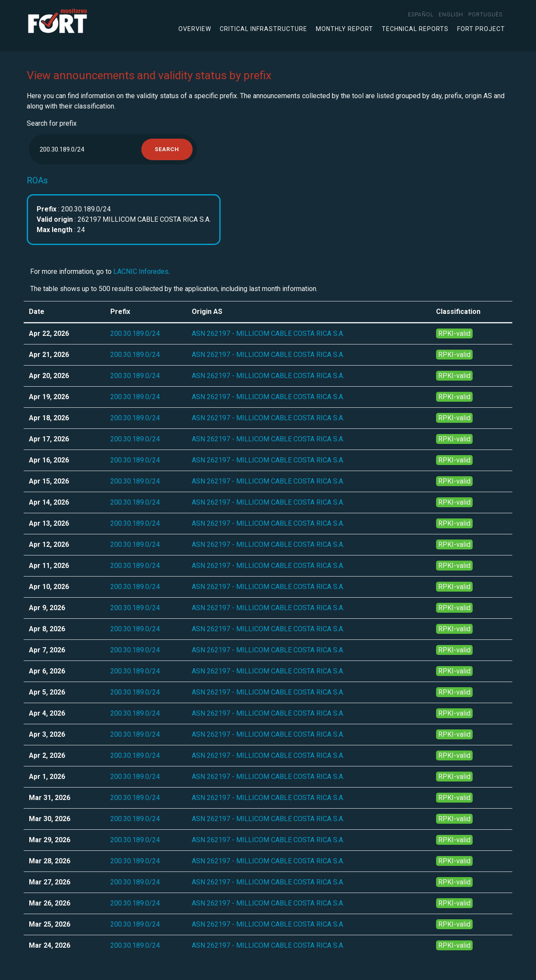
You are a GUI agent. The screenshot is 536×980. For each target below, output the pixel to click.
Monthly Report (344, 29)
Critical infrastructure (263, 29)
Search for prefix (52, 123)
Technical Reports (415, 29)
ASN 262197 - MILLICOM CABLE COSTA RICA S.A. (268, 333)
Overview (195, 29)
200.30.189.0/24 (135, 333)
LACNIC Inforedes (141, 271)
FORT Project (481, 29)
